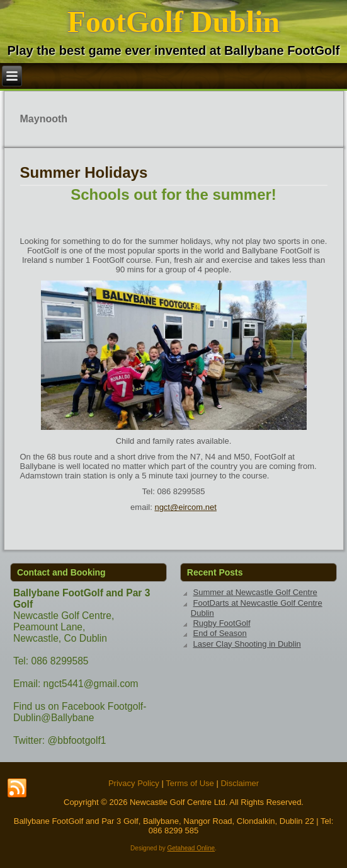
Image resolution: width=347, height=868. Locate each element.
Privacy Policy (134, 783)
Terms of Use (190, 783)
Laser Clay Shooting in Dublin (247, 644)
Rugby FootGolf (221, 623)
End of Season (219, 633)
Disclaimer (240, 783)
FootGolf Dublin (173, 22)
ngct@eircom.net (185, 507)
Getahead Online (191, 848)
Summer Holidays (84, 172)
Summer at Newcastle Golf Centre (255, 592)
